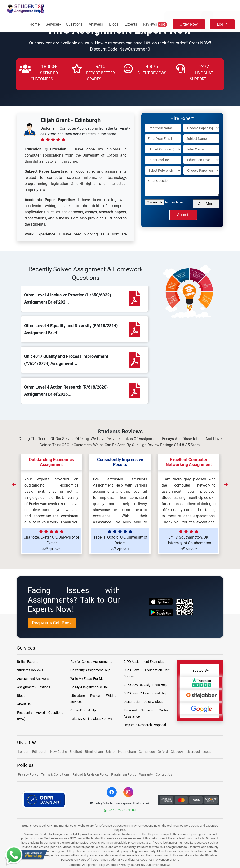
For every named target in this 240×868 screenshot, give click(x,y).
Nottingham (127, 752)
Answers (96, 24)
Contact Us (164, 774)
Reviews (155, 24)
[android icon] (161, 612)
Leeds (207, 752)
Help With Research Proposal (145, 725)
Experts (131, 24)
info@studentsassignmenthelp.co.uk (120, 803)
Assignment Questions (34, 687)
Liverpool (193, 752)
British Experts (28, 662)
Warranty (146, 774)
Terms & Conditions (55, 774)
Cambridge (147, 752)
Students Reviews (30, 670)
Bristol (111, 752)
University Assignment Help (90, 670)
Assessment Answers (33, 679)
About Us (24, 704)
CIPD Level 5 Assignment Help (145, 685)
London (24, 752)
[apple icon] (161, 601)
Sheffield (76, 752)
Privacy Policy (28, 774)
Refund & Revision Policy (90, 774)
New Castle (58, 752)
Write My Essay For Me (87, 679)
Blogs (114, 24)
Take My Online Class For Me (91, 719)
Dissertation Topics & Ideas (143, 702)
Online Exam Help (83, 710)
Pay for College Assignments (91, 662)
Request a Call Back (52, 623)
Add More (206, 204)
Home (35, 24)
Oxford (163, 752)
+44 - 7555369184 (120, 810)
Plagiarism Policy (124, 774)
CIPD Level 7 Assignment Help (145, 693)
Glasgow (178, 752)
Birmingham (94, 752)
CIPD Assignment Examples (144, 662)
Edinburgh (40, 752)
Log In (222, 24)
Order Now (189, 24)
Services (53, 24)
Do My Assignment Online (89, 687)
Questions (74, 24)
